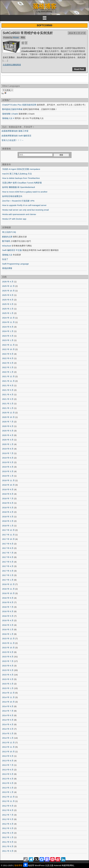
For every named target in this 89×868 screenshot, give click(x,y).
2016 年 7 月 (8, 607)
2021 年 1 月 (8, 408)
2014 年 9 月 (8, 706)
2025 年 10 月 (8, 291)
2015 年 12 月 (8, 638)
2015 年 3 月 (8, 679)
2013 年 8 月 (8, 761)
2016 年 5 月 (8, 616)
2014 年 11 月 (8, 697)
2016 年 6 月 (8, 611)
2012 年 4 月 (8, 824)
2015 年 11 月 (8, 643)
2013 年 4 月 (8, 779)
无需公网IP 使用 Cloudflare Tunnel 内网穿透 (22, 183)
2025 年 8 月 (8, 300)
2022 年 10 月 (8, 349)
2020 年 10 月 (8, 417)
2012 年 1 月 (8, 837)
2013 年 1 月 (8, 792)
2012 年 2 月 (8, 833)
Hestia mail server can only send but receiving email (25, 210)
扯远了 (5, 259)
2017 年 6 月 (8, 557)
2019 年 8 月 (8, 449)
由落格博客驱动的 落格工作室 (15, 131)
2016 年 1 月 (8, 634)
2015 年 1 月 (8, 688)
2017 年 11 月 (8, 535)
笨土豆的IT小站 (9, 232)
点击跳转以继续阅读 (12, 65)
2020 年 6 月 (8, 426)
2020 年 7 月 (8, 422)
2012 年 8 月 (8, 810)
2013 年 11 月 (8, 747)
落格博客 (45, 6)
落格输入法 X (8, 118)
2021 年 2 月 (8, 404)
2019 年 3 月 (8, 471)
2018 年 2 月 (8, 521)
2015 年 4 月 (8, 675)
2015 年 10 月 (8, 648)
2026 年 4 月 (8, 282)
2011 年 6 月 (8, 846)
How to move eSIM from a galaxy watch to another (25, 192)
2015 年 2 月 (8, 684)
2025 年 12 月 (8, 286)
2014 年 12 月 (8, 693)
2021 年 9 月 (8, 385)
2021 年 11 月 (8, 381)
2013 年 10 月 (8, 752)
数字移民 (6, 241)
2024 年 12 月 (8, 318)
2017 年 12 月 (8, 530)
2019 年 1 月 (8, 476)
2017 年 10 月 (8, 539)
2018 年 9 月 (8, 489)
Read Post (79, 69)
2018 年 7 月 (8, 498)
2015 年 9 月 (8, 652)
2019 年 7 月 (8, 453)
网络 (23, 37)
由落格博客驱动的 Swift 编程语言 (16, 136)
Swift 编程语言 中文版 (12, 250)
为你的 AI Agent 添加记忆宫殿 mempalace (21, 169)
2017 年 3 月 (8, 571)
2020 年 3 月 (8, 440)
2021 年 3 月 (8, 399)
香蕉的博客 (7, 268)
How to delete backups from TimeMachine (21, 178)
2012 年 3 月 (8, 828)
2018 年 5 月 (8, 508)
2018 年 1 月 (8, 526)
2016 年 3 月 (8, 625)
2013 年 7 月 (8, 765)
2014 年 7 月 (8, 711)
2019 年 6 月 (8, 458)
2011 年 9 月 (8, 842)
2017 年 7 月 (8, 553)
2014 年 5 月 (8, 720)
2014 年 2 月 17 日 (77, 33)
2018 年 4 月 (8, 512)
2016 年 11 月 (8, 589)
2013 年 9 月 (8, 756)
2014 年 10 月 (8, 702)
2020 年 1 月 (8, 444)
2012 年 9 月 (8, 806)
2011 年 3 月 (8, 851)
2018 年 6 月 (8, 503)
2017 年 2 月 (8, 575)
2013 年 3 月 (8, 783)
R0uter (16, 37)
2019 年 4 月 (8, 467)
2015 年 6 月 (8, 666)
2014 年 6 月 (8, 715)
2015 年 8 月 (8, 657)
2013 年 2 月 (8, 788)
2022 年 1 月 (8, 372)
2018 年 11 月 (8, 480)
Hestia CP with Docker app (14, 219)
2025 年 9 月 (8, 295)
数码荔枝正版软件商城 (12, 109)
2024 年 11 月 (8, 322)
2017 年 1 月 (8, 580)
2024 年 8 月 (8, 327)
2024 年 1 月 (8, 331)
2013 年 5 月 (8, 774)
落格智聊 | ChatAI (10, 114)
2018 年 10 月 (8, 485)
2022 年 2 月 (8, 367)
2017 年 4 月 (8, 566)
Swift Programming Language (15, 264)
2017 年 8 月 (8, 548)
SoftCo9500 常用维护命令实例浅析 (28, 33)
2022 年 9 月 (8, 354)
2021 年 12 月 (8, 376)
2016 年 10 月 (8, 593)
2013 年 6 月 (8, 770)
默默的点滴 (7, 237)
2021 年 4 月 (8, 394)
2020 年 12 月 (8, 413)
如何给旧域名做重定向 (12, 196)
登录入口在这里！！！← (13, 140)
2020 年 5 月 (8, 431)
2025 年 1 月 (8, 313)
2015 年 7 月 (8, 661)
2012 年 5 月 (8, 819)
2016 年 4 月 (8, 620)
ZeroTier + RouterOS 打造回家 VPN (18, 201)
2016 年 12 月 (8, 584)
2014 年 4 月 (8, 724)
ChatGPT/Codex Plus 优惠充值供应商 (19, 105)
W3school (7, 246)
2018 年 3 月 (8, 517)
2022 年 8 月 (8, 358)
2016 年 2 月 (8, 629)
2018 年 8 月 (8, 494)
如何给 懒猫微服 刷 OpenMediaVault (19, 187)
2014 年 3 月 (8, 729)
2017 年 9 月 (8, 544)
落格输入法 (7, 255)
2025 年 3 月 (8, 304)
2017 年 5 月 (8, 562)
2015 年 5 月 (8, 670)
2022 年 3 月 (8, 363)
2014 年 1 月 (8, 738)
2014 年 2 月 (8, 733)
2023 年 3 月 (8, 336)
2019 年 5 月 (8, 462)
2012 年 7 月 (8, 815)
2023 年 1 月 (8, 340)
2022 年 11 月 (8, 345)
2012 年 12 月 (8, 797)
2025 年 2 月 (8, 309)
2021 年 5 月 (8, 390)
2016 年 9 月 (8, 598)
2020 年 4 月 (8, 435)
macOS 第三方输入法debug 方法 (17, 174)
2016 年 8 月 (8, 602)
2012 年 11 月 (8, 801)
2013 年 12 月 (8, 742)
